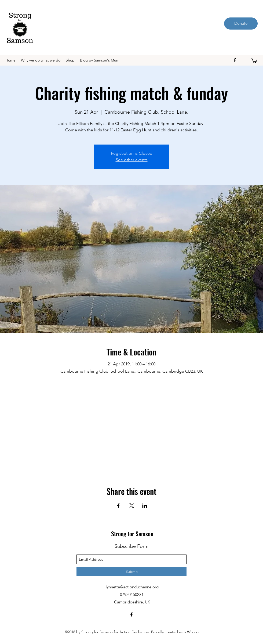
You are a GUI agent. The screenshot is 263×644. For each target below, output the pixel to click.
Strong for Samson (132, 534)
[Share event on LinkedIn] (145, 506)
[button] (254, 60)
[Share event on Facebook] (118, 506)
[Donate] (241, 24)
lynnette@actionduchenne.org (132, 587)
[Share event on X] (132, 506)
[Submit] (131, 572)
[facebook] (235, 60)
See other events (132, 160)
